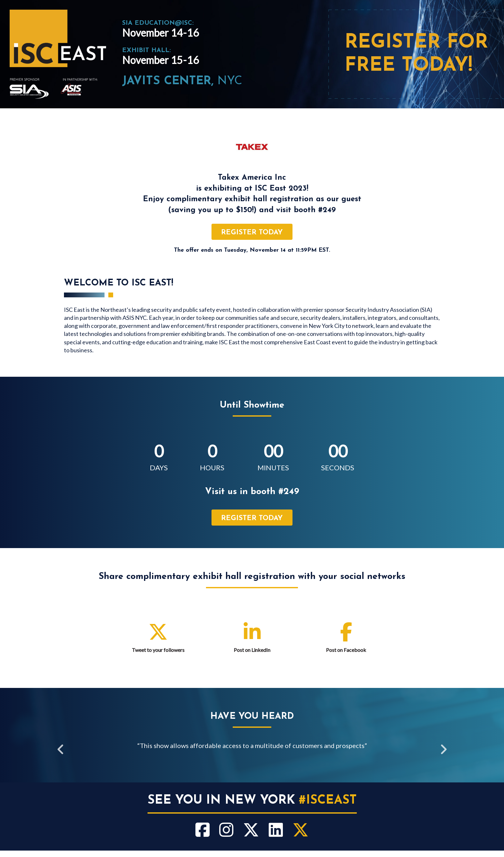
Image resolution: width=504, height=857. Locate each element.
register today (252, 233)
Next (443, 750)
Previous (61, 750)
